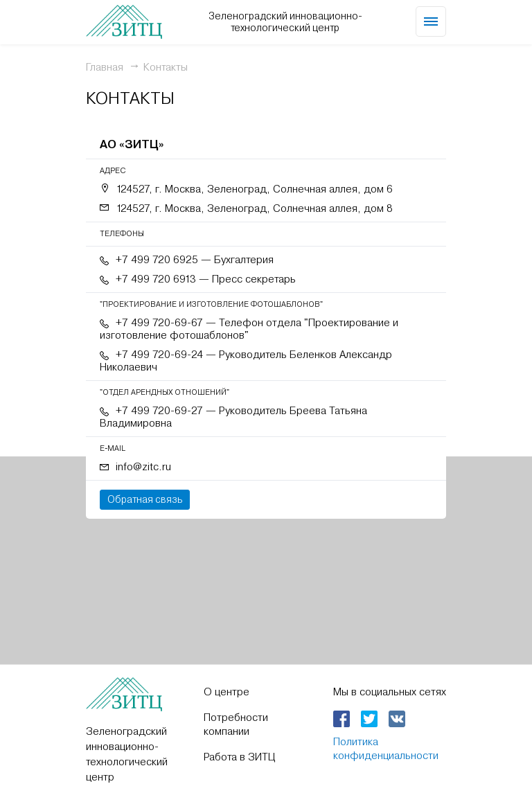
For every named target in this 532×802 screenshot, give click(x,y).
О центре (227, 692)
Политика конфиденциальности (386, 749)
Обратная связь (145, 499)
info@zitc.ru (143, 467)
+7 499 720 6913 (156, 279)
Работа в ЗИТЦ (239, 757)
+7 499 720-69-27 (159, 411)
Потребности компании (236, 724)
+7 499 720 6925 (157, 260)
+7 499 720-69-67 (159, 323)
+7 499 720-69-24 (159, 355)
